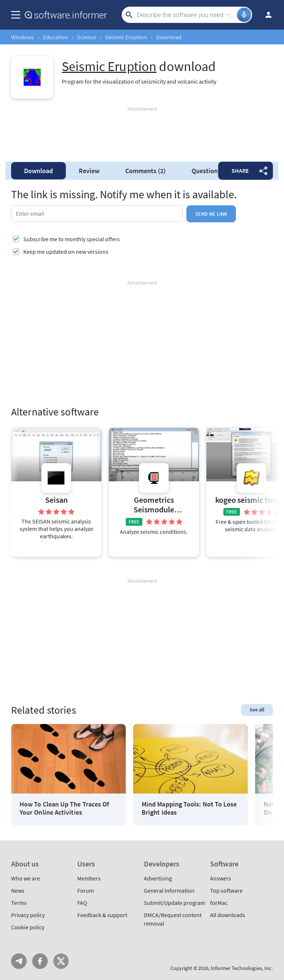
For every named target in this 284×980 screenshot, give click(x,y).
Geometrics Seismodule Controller (154, 506)
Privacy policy (28, 915)
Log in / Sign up (265, 15)
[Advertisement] (142, 135)
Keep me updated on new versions (66, 252)
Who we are (26, 878)
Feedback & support (102, 915)
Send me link (211, 214)
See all (257, 710)
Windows (23, 37)
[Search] (186, 15)
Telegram (19, 961)
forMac (219, 903)
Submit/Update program (175, 903)
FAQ (82, 903)
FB (40, 961)
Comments (146, 171)
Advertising (158, 878)
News (18, 890)
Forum (86, 890)
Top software (226, 890)
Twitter (61, 961)
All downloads (228, 915)
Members (89, 878)
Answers (221, 878)
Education (55, 37)
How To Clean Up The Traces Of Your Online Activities (64, 808)
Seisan (56, 500)
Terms (19, 903)
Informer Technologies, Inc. (242, 968)
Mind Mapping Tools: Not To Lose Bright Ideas (189, 808)
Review (89, 171)
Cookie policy (28, 927)
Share (240, 171)
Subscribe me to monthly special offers (72, 239)
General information (169, 890)
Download (38, 171)
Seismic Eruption (126, 37)
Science (87, 37)
